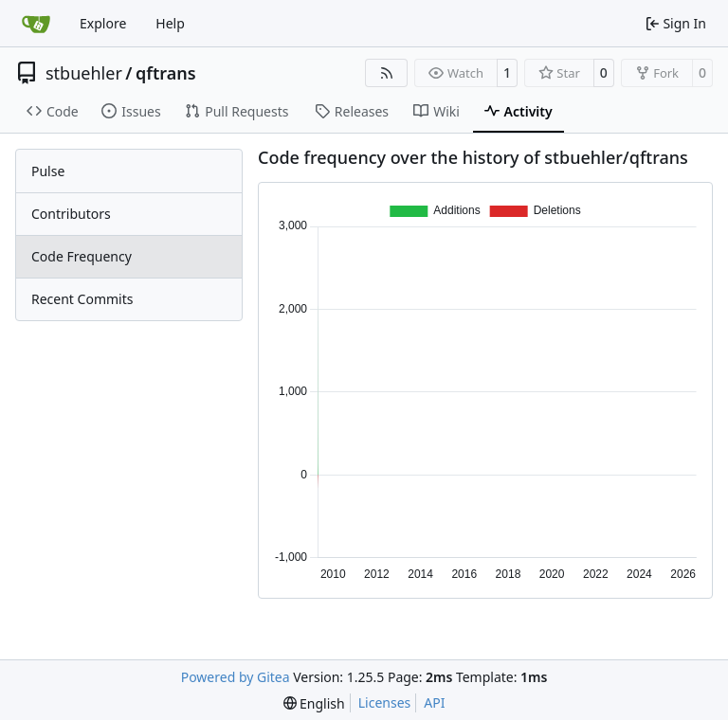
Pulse (48, 171)
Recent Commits (82, 299)
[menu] (314, 703)
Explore (103, 23)
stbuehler (84, 73)
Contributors (71, 214)
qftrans (166, 73)
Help (170, 23)
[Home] (36, 24)
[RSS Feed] (387, 73)
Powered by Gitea (236, 677)
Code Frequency (82, 256)
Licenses (385, 702)
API (434, 702)
